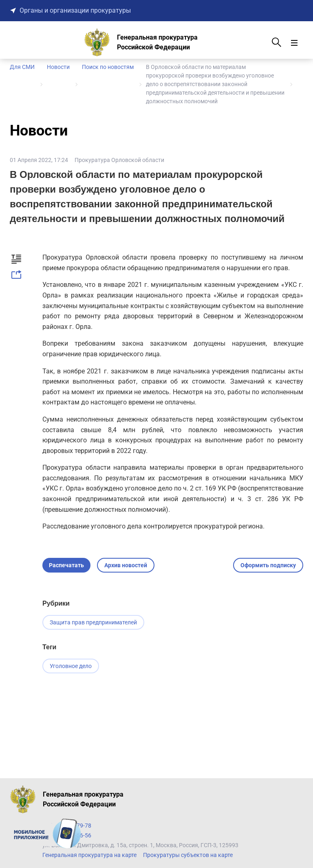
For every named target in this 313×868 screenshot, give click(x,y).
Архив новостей (126, 565)
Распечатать (66, 565)
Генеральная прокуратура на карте (89, 855)
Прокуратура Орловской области (119, 160)
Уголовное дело (71, 666)
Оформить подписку (268, 565)
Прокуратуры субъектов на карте (188, 855)
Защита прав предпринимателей (93, 622)
